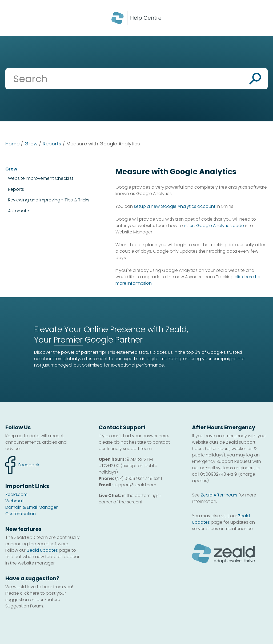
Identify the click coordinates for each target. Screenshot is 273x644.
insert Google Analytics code (214, 226)
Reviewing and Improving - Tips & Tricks (49, 200)
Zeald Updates (43, 550)
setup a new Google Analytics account (175, 206)
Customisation (21, 514)
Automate (19, 211)
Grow (31, 144)
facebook (22, 465)
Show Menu (11, 17)
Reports (52, 144)
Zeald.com (16, 494)
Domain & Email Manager (31, 507)
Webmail (14, 501)
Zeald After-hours (219, 495)
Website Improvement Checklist (41, 178)
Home (12, 144)
